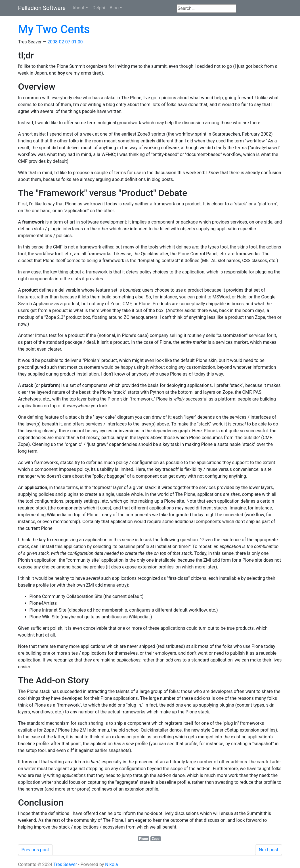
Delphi (99, 8)
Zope (156, 839)
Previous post (35, 850)
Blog (114, 8)
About (78, 8)
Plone (143, 839)
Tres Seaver (65, 864)
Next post (269, 850)
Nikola (111, 864)
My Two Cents (54, 29)
